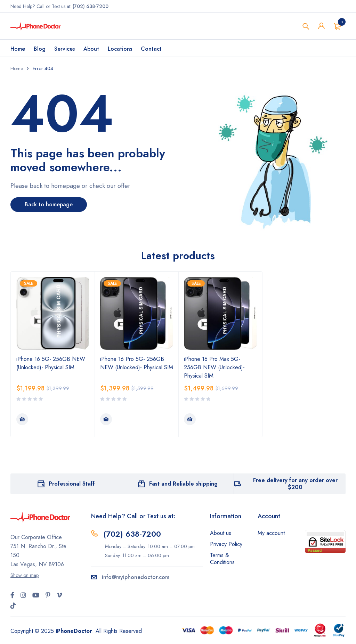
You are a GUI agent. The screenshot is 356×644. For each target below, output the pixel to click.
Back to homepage (49, 204)
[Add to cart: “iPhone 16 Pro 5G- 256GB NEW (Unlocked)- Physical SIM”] (106, 419)
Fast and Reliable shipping (183, 484)
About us (221, 533)
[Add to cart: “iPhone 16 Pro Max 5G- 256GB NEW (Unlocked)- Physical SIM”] (190, 419)
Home (17, 68)
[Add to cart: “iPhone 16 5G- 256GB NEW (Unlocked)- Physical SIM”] (22, 419)
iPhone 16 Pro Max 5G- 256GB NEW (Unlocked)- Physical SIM (214, 367)
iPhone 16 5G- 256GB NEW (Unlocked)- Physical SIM (51, 363)
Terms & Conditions (222, 559)
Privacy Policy (226, 544)
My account (271, 533)
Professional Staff (72, 484)
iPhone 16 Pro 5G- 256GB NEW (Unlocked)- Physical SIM (137, 363)
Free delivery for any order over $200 (295, 484)
